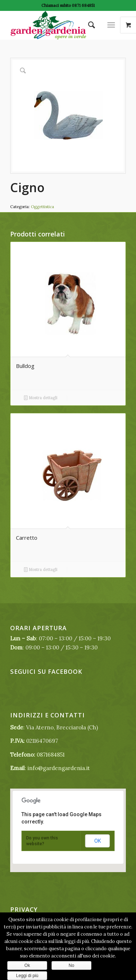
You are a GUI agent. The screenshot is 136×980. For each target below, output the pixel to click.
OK (98, 841)
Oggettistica (42, 207)
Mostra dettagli (41, 398)
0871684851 (51, 755)
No (71, 965)
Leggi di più (27, 976)
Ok (27, 965)
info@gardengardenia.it (59, 768)
